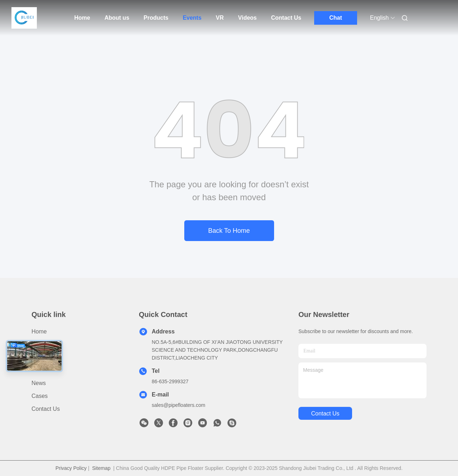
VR (220, 18)
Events (192, 18)
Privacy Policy (71, 468)
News (39, 383)
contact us (325, 414)
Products (156, 18)
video (39, 370)
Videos (247, 18)
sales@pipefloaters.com (179, 405)
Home (82, 18)
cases (40, 396)
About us (117, 18)
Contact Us (286, 18)
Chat (336, 18)
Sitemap (101, 468)
